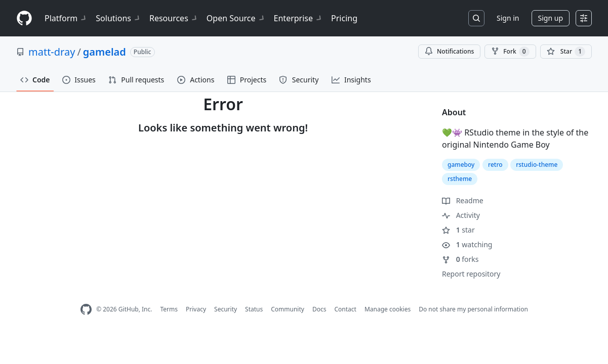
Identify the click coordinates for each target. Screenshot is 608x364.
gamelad (105, 52)
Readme (463, 200)
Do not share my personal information (473, 309)
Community (288, 309)
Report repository (471, 274)
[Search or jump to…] (476, 18)
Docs (319, 309)
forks (460, 259)
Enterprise (298, 18)
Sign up (551, 18)
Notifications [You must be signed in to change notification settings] (449, 51)
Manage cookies (388, 309)
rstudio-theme (537, 165)
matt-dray (52, 52)
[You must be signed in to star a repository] (566, 52)
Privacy (196, 309)
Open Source (236, 18)
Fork (510, 52)
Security (226, 309)
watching (467, 244)
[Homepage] (24, 18)
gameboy (461, 165)
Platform (66, 18)
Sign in (508, 18)
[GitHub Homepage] (86, 310)
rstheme (460, 179)
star (458, 230)
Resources (174, 18)
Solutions (118, 18)
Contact (345, 309)
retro (495, 165)
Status (254, 309)
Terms (169, 309)
